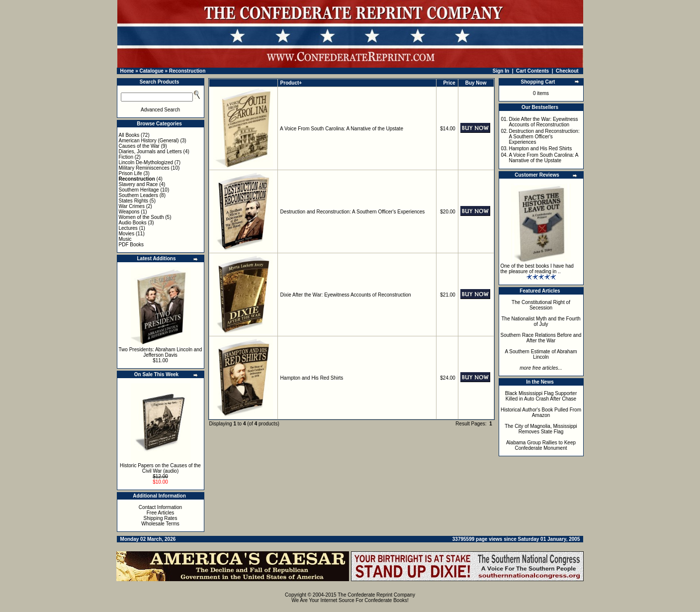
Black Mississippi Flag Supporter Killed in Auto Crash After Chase (541, 396)
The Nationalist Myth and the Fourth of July (541, 321)
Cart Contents (532, 71)
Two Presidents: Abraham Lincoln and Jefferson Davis (161, 352)
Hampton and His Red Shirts (312, 378)
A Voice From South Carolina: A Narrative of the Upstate (342, 129)
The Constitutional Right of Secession (541, 305)
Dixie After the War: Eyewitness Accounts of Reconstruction (346, 295)
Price (449, 83)
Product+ (291, 83)
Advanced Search (160, 110)
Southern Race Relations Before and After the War (541, 338)
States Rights (133, 201)
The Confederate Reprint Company (376, 595)
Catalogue (151, 71)
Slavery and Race (138, 184)
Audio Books (133, 223)
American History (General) (149, 141)
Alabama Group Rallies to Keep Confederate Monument (541, 445)
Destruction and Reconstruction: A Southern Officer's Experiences (353, 212)
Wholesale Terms (160, 524)
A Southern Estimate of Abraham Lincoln (541, 354)
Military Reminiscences (144, 168)
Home (127, 71)
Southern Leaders (139, 195)
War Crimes (132, 206)
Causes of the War (139, 146)
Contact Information (160, 507)
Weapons (129, 212)
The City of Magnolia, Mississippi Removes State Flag (541, 429)
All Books (129, 135)
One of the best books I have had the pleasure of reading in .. (537, 269)
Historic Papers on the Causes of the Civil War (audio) (160, 468)
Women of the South (141, 217)
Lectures (128, 228)
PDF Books (131, 245)
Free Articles (161, 513)
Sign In (501, 71)
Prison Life (131, 173)
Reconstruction (187, 71)
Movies (127, 234)
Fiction (126, 157)
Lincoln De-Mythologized (146, 162)
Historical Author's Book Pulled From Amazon (541, 412)
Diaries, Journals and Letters (150, 152)
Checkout (567, 71)
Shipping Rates (161, 518)
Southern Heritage (139, 190)
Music (125, 239)
